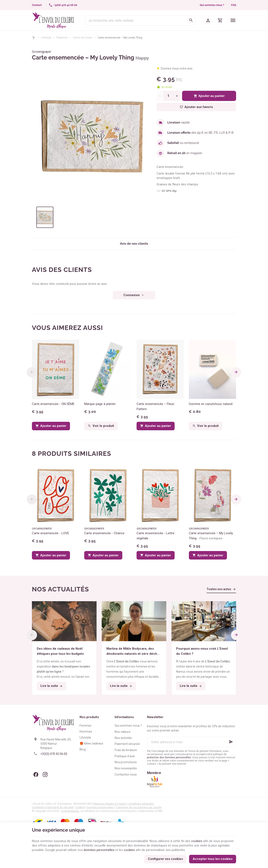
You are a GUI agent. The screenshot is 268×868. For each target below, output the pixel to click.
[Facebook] (36, 774)
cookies (197, 841)
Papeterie (62, 38)
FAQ (234, 5)
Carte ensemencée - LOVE (51, 533)
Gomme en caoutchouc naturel (211, 404)
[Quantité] (168, 96)
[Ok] (231, 742)
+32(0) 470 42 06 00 (54, 754)
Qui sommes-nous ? (212, 5)
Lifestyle (46, 38)
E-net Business (70, 811)
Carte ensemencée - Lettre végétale (155, 536)
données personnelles (99, 850)
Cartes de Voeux (83, 38)
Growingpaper (42, 52)
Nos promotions (126, 762)
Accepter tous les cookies (213, 859)
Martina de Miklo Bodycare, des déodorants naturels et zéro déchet (133, 651)
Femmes (86, 726)
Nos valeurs (123, 732)
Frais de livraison (126, 750)
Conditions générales (141, 804)
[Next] (236, 372)
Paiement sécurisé (127, 744)
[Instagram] (45, 774)
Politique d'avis (125, 756)
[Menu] (233, 20)
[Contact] (37, 5)
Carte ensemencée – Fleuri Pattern (155, 406)
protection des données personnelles (169, 757)
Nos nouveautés (126, 768)
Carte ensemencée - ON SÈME (53, 404)
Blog (83, 749)
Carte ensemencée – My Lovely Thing (211, 536)
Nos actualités (60, 589)
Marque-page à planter (100, 404)
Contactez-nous (126, 774)
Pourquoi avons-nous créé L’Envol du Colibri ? (202, 651)
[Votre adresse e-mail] (192, 742)
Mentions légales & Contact (110, 804)
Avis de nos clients (134, 244)
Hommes (86, 732)
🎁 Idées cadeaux (91, 743)
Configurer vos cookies (165, 859)
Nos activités (123, 738)
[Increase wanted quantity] (177, 96)
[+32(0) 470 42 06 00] (63, 5)
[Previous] (32, 372)
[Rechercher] (191, 20)
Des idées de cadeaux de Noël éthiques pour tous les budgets (60, 651)
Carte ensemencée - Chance (104, 533)
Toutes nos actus (219, 589)
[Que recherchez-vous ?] (140, 20)
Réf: (159, 191)
